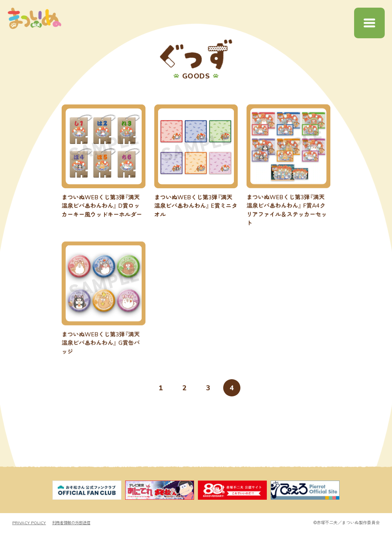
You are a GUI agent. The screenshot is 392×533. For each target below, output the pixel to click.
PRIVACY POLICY (30, 523)
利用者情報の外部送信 (74, 523)
